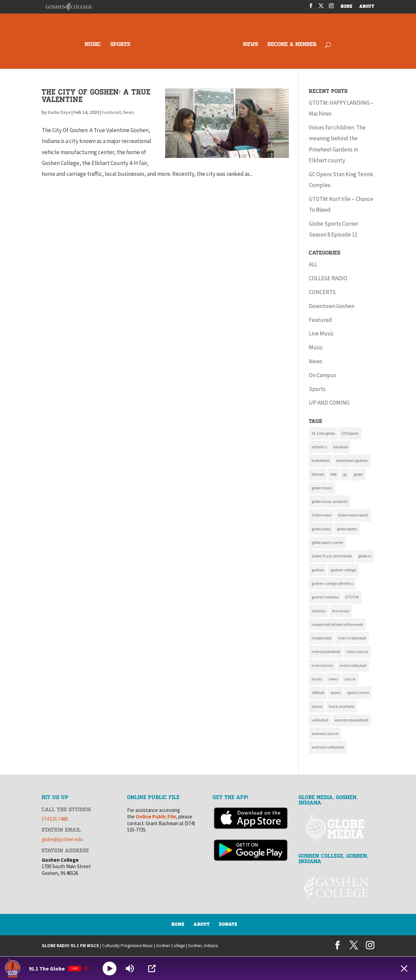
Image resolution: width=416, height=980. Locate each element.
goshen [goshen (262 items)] (318, 570)
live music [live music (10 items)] (341, 611)
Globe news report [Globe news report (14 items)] (353, 515)
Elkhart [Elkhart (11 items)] (318, 474)
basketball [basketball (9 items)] (321, 460)
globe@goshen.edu (62, 839)
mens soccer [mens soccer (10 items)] (357, 651)
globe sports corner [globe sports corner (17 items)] (328, 542)
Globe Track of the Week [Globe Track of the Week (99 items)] (332, 556)
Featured (111, 112)
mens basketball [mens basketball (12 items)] (326, 651)
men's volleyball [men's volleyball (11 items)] (352, 638)
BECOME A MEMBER (292, 45)
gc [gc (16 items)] (345, 474)
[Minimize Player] (404, 968)
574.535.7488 (55, 819)
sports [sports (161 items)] (336, 692)
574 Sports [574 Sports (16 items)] (350, 433)
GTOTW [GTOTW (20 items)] (352, 597)
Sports (317, 389)
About (202, 924)
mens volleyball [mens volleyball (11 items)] (353, 665)
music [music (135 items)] (317, 679)
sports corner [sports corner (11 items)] (358, 692)
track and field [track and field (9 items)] (341, 706)
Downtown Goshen (332, 306)
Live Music (321, 333)
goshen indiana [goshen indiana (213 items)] (325, 597)
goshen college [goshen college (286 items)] (343, 570)
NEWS (251, 45)
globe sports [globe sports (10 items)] (347, 529)
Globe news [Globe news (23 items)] (321, 515)
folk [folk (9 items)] (334, 474)
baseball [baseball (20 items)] (341, 447)
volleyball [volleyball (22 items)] (320, 720)
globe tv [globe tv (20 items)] (365, 556)
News (129, 112)
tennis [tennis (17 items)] (317, 706)
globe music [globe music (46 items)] (322, 488)
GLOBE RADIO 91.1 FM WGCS (70, 946)
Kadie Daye (59, 112)
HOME (347, 7)
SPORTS (120, 45)
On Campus (323, 375)
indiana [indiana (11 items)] (319, 611)
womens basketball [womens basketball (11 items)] (351, 720)
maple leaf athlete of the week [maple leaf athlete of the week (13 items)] (337, 624)
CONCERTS (322, 292)
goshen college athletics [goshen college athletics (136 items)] (332, 583)
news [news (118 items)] (333, 679)
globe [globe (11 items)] (358, 474)
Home (178, 924)
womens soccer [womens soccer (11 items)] (325, 733)
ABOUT (367, 7)
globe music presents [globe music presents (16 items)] (330, 501)
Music (316, 347)
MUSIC (93, 45)
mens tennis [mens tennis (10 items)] (322, 665)
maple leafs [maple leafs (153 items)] (322, 638)
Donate (228, 924)
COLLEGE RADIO (328, 278)
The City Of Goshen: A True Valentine (96, 96)
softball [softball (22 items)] (318, 692)
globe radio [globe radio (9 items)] (321, 529)
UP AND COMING (329, 403)
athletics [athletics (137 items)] (319, 447)
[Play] (110, 968)
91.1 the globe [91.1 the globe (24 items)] (323, 433)
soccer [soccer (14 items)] (350, 679)
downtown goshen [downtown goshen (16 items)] (352, 460)
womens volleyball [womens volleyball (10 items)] (328, 747)
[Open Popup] (152, 968)
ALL (313, 264)
